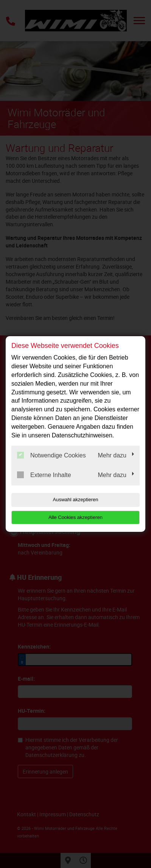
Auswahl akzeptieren (76, 500)
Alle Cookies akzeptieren (75, 517)
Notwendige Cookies (51, 455)
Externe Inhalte (44, 475)
